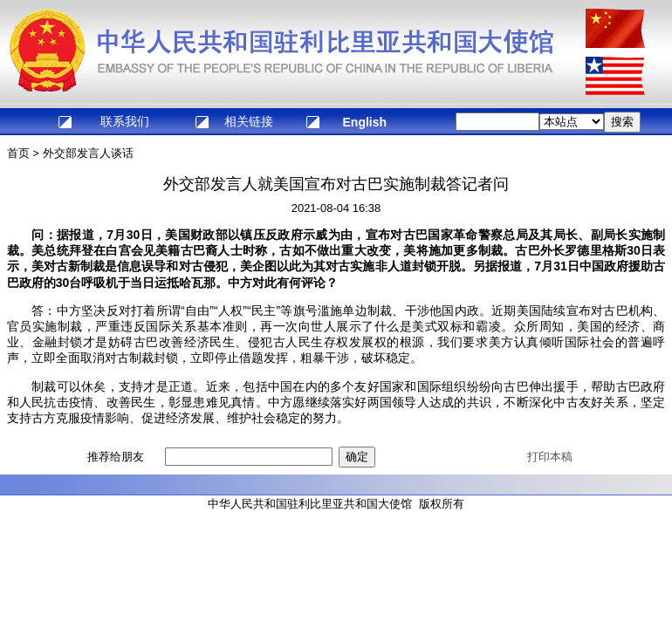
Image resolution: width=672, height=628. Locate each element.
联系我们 (125, 121)
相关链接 (249, 121)
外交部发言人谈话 (88, 153)
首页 (18, 153)
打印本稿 (550, 457)
